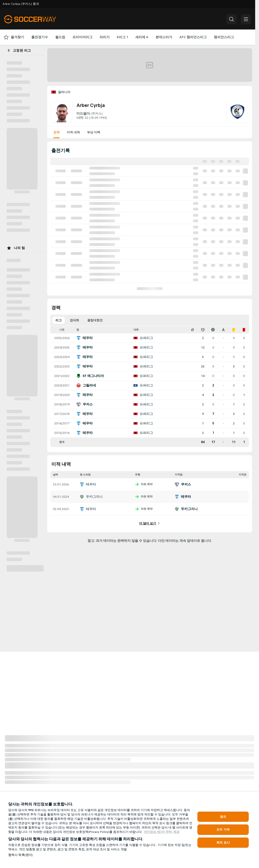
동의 (223, 817)
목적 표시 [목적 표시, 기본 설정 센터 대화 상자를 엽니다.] (223, 843)
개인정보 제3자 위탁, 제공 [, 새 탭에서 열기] (162, 832)
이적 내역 (73, 132)
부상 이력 (94, 132)
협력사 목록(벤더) (21, 855)
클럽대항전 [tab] (95, 320)
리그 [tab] (59, 320)
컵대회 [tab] (74, 320)
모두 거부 (223, 830)
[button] (232, 19)
